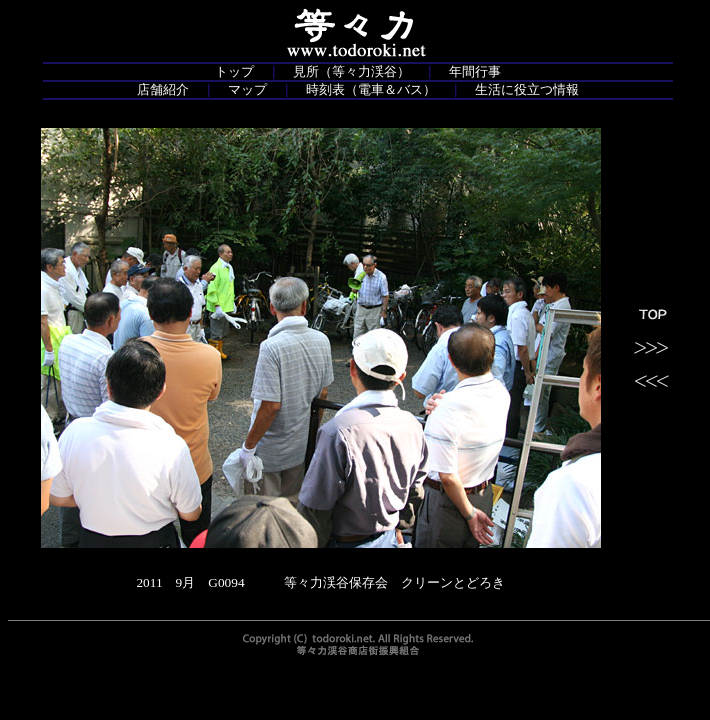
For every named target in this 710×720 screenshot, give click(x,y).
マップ (247, 89)
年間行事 (475, 71)
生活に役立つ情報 (527, 89)
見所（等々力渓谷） (351, 71)
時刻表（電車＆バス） (371, 89)
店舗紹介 (163, 89)
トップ (234, 71)
